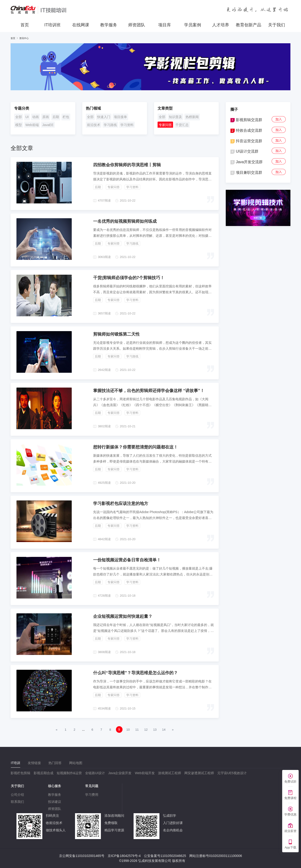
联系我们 (17, 802)
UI (27, 117)
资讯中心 (24, 38)
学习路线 (110, 125)
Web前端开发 (145, 773)
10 (128, 730)
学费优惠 (290, 814)
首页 (25, 25)
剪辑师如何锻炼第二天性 (116, 334)
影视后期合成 (44, 773)
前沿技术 (94, 125)
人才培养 (221, 25)
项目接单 (120, 117)
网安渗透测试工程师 (199, 773)
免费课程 (290, 798)
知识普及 (175, 117)
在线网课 (81, 25)
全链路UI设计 (95, 773)
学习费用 (92, 795)
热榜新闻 (192, 117)
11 (137, 730)
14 (164, 730)
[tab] (16, 763)
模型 (19, 125)
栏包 (66, 117)
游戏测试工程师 (170, 773)
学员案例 (193, 25)
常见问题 (92, 786)
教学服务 (109, 25)
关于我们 (277, 25)
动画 (36, 117)
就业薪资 (290, 831)
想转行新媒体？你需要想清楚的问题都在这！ (135, 447)
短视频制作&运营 (69, 773)
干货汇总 (182, 125)
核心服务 (55, 786)
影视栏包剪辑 (20, 773)
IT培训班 (53, 25)
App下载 (290, 847)
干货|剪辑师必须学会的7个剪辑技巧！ (129, 278)
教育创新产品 (249, 25)
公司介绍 (17, 795)
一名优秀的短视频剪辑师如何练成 (125, 221)
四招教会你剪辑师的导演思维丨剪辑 (127, 165)
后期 (56, 117)
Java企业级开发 (120, 773)
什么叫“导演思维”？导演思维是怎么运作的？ (135, 673)
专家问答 (165, 125)
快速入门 (104, 117)
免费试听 (290, 782)
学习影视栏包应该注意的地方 (121, 503)
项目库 (165, 25)
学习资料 (127, 125)
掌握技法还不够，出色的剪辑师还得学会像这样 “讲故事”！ (149, 391)
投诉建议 (55, 802)
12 (146, 730)
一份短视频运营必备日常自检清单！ (127, 560)
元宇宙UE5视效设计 (232, 773)
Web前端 (32, 125)
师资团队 (137, 25)
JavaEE (48, 125)
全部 (19, 117)
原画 (46, 117)
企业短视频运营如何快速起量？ (123, 616)
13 (155, 730)
